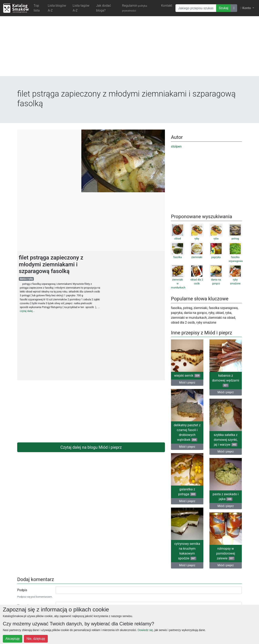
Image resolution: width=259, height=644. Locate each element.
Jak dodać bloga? (104, 8)
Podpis (22, 590)
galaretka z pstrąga (187, 492)
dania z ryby (26, 279)
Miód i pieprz (187, 383)
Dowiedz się (145, 630)
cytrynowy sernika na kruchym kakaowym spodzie (187, 551)
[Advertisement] (129, 48)
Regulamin (135, 8)
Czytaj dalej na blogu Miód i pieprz (91, 447)
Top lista (37, 8)
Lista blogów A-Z (57, 8)
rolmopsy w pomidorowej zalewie (226, 553)
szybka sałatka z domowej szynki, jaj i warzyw (226, 440)
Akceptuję (13, 639)
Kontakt (167, 6)
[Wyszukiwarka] (196, 8)
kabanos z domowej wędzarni (226, 380)
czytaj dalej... (27, 311)
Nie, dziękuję (36, 639)
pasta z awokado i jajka (226, 497)
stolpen (176, 146)
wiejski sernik (187, 376)
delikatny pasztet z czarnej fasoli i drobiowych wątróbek (187, 432)
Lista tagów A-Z (81, 8)
